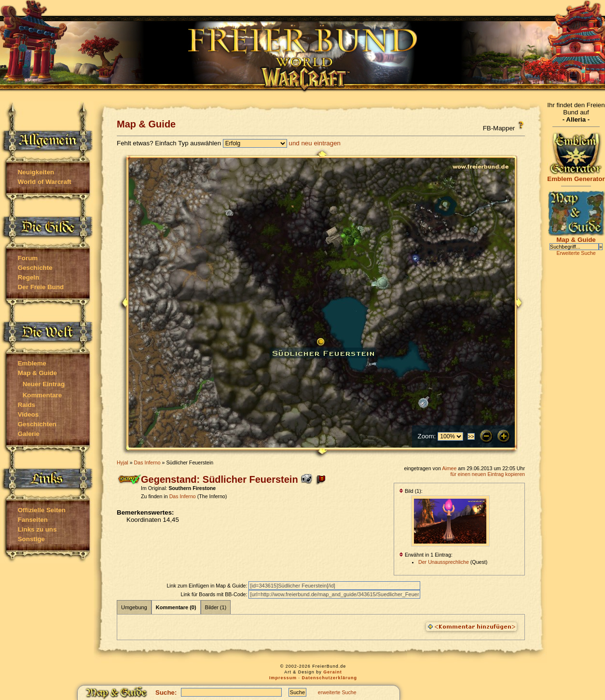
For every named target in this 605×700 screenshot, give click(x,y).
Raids (27, 405)
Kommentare (42, 395)
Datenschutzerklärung (330, 678)
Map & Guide (37, 373)
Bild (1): (411, 491)
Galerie (29, 434)
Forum (28, 258)
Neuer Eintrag (44, 384)
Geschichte (35, 268)
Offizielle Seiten (42, 510)
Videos (28, 414)
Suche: (166, 693)
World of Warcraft (45, 182)
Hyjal (123, 462)
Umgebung (134, 607)
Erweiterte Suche (576, 253)
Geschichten (37, 424)
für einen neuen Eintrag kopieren (488, 474)
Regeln (28, 277)
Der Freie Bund (41, 287)
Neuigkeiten (36, 172)
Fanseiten (33, 520)
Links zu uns (37, 529)
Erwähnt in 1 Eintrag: (426, 555)
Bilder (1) (216, 607)
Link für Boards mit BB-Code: (214, 594)
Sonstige (31, 539)
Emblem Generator (576, 176)
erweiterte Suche (337, 692)
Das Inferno (147, 462)
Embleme (32, 363)
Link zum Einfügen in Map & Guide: (207, 586)
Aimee (449, 468)
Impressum (283, 678)
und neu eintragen (315, 143)
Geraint (333, 672)
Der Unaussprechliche (444, 562)
